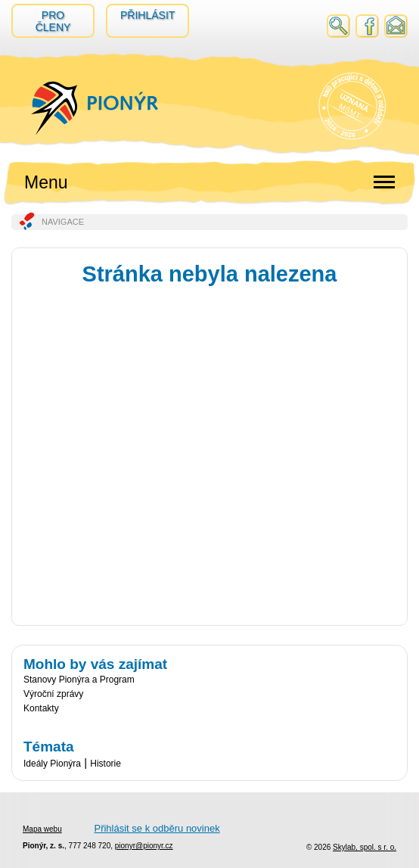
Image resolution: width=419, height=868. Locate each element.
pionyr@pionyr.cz (144, 846)
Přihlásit (147, 15)
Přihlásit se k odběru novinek (157, 828)
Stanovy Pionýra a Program (79, 680)
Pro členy (53, 21)
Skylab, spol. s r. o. (365, 847)
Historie (106, 764)
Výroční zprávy (53, 694)
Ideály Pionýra (52, 764)
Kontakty (41, 708)
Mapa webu (42, 829)
